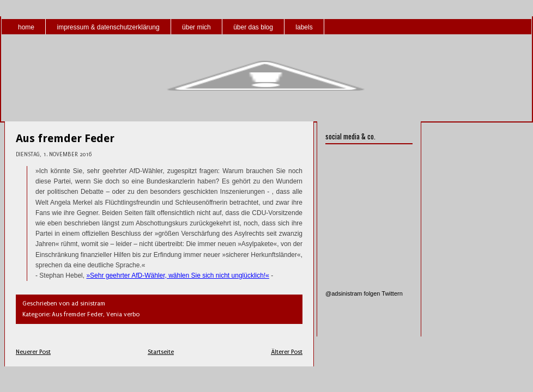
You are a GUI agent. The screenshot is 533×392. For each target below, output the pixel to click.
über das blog (253, 27)
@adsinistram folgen (353, 293)
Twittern (392, 293)
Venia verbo (123, 314)
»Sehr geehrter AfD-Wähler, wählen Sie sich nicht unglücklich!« (178, 275)
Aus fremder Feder (65, 138)
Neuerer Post (33, 352)
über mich (196, 27)
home (26, 27)
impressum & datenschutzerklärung (108, 27)
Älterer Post (287, 352)
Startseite (161, 352)
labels (304, 27)
